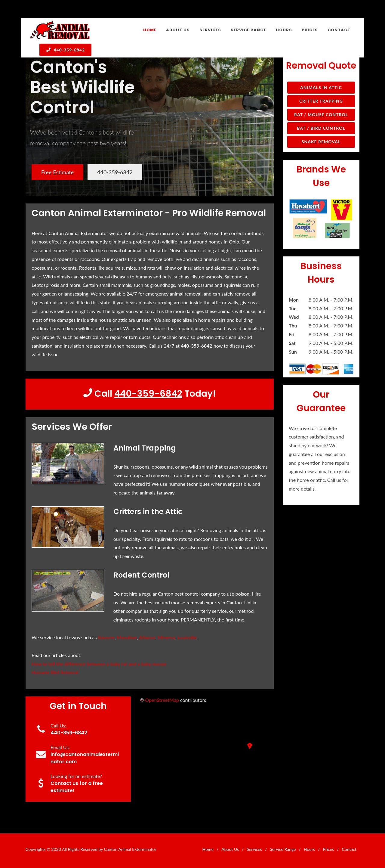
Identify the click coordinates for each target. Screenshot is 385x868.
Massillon (127, 637)
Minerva (167, 637)
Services (254, 849)
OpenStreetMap (162, 700)
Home (208, 849)
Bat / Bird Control (321, 128)
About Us (230, 849)
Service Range (283, 849)
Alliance (147, 637)
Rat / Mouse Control (321, 115)
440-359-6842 (65, 50)
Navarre (106, 637)
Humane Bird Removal (55, 672)
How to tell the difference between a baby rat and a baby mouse (99, 664)
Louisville (187, 637)
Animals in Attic (321, 87)
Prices (328, 849)
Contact (349, 849)
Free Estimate (57, 172)
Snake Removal (321, 142)
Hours (309, 849)
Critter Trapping (321, 101)
